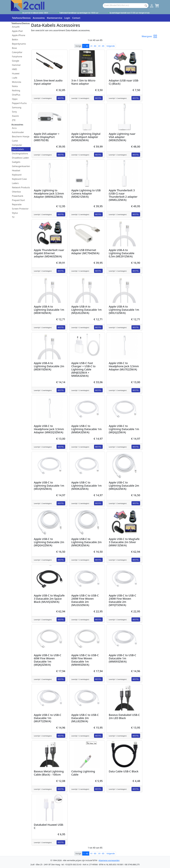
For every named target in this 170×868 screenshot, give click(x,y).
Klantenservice (55, 18)
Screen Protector (20, 209)
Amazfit (16, 27)
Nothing (16, 90)
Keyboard (17, 175)
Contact (76, 18)
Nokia (15, 86)
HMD (14, 69)
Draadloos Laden (20, 158)
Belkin (15, 40)
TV (13, 217)
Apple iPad (17, 31)
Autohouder (18, 132)
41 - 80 (93, 46)
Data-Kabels (18, 149)
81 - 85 (101, 46)
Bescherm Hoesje (21, 137)
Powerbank (18, 196)
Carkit (15, 141)
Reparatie (17, 204)
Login (67, 18)
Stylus (15, 213)
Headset (16, 170)
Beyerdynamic (19, 44)
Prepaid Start (18, 200)
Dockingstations (20, 153)
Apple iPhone (19, 35)
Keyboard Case (19, 179)
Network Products (21, 187)
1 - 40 (86, 46)
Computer (17, 145)
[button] (156, 36)
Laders (15, 183)
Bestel (61, 98)
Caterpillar (17, 52)
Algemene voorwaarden (109, 860)
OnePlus (16, 95)
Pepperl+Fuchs (19, 103)
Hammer (16, 65)
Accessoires (39, 18)
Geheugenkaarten (21, 166)
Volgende (111, 46)
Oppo (15, 99)
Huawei (16, 73)
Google (16, 61)
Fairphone (17, 57)
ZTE (14, 120)
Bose (14, 48)
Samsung (17, 107)
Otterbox (16, 192)
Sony (14, 112)
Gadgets (16, 162)
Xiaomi (15, 116)
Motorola (17, 82)
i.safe (15, 78)
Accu (14, 128)
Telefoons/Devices (21, 18)
